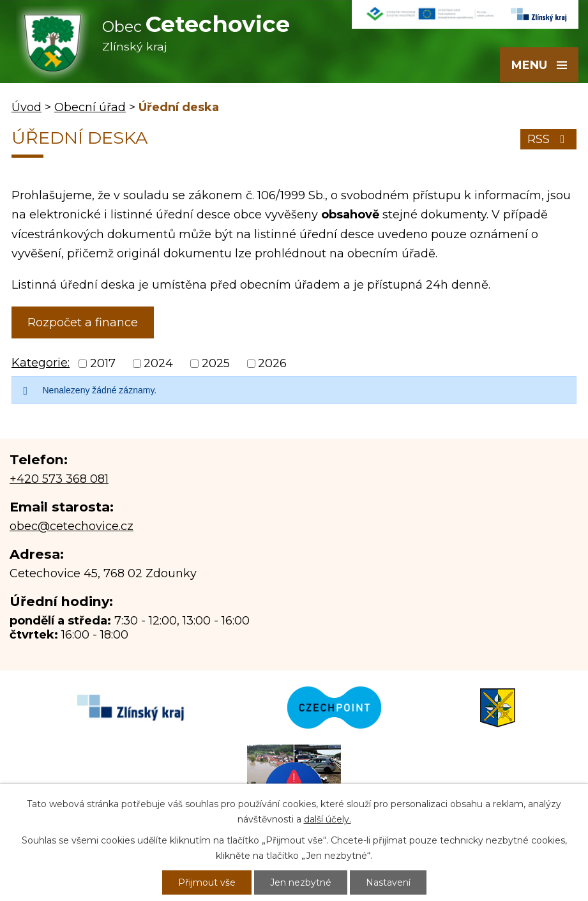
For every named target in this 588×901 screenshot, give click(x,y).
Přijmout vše (207, 882)
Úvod (26, 107)
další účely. (328, 819)
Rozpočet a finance (83, 322)
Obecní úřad (90, 107)
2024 (158, 363)
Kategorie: (41, 363)
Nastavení (388, 882)
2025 (216, 363)
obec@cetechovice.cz (72, 526)
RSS (549, 139)
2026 (272, 363)
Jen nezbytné (301, 882)
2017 (103, 363)
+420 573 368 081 (59, 479)
